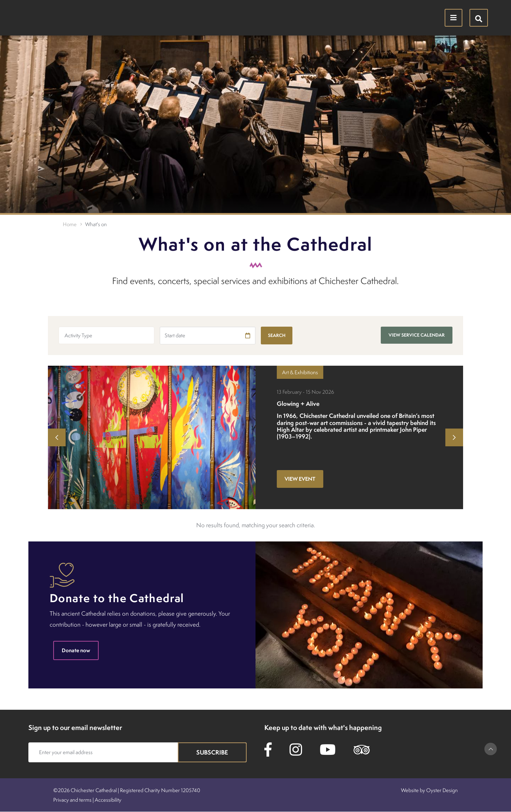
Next (454, 437)
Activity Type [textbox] (78, 335)
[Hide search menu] (479, 18)
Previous (57, 437)
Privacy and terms (72, 800)
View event (300, 479)
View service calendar (417, 335)
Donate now (76, 650)
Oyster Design (442, 790)
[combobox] (106, 335)
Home (70, 224)
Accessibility (108, 800)
